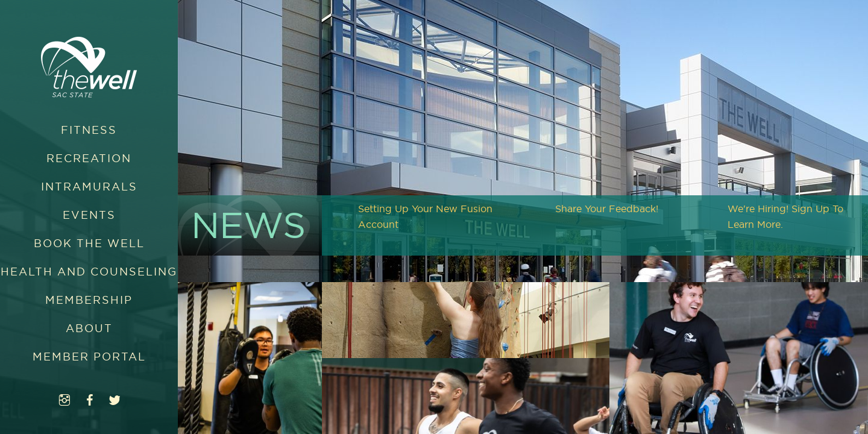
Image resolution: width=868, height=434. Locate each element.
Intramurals (89, 187)
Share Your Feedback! (607, 209)
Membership (89, 300)
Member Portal (89, 357)
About (89, 328)
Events (89, 215)
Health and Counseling (89, 272)
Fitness (89, 130)
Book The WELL (89, 243)
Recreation (89, 158)
